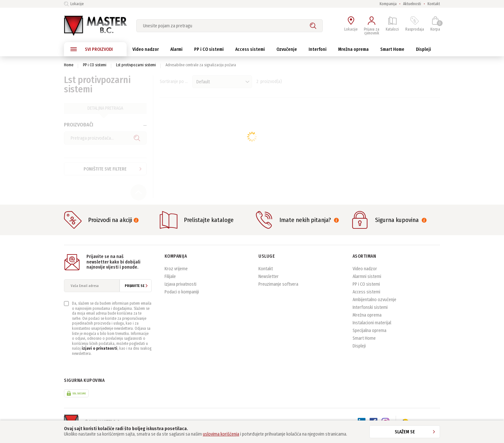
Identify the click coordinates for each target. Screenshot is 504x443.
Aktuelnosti (412, 4)
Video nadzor (365, 276)
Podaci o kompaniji (182, 299)
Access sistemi (366, 299)
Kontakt (434, 4)
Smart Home (364, 345)
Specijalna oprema (369, 337)
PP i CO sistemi (95, 65)
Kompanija (388, 4)
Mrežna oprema (367, 322)
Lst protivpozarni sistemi (136, 65)
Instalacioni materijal (372, 330)
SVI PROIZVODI (92, 49)
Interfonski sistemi (370, 314)
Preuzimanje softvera (278, 291)
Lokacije (74, 4)
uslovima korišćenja (221, 434)
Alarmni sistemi (367, 283)
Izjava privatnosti (180, 291)
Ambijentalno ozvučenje (374, 306)
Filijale (170, 283)
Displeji (359, 353)
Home (69, 65)
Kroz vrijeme (176, 276)
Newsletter (269, 283)
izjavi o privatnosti (99, 355)
